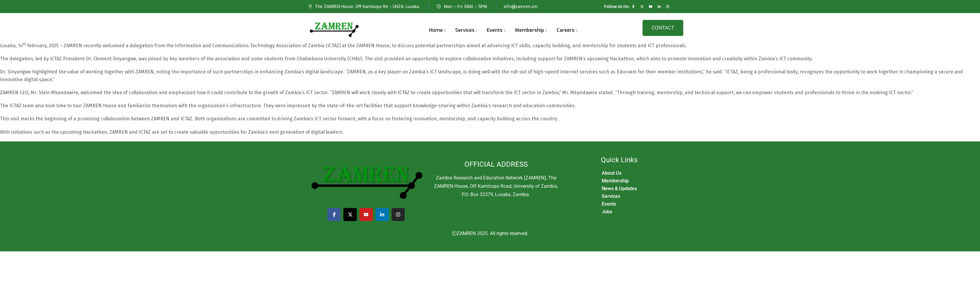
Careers (566, 30)
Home (436, 30)
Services (465, 30)
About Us (612, 173)
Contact (663, 28)
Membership (530, 30)
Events (495, 30)
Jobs (607, 212)
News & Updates (619, 189)
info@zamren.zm (521, 7)
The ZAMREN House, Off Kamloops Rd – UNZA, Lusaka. (367, 7)
